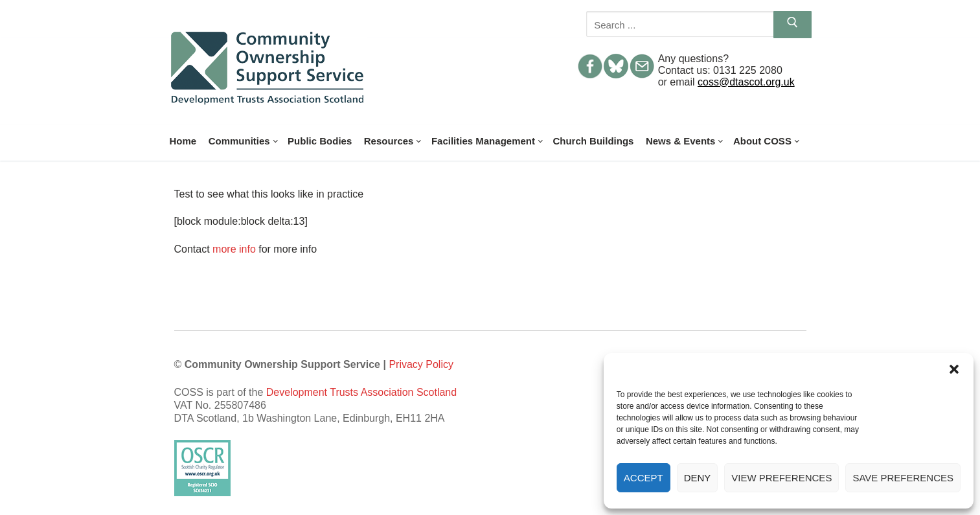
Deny (698, 478)
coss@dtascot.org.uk (746, 82)
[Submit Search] (792, 25)
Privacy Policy (421, 364)
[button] (954, 369)
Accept (644, 478)
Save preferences (903, 478)
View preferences (781, 478)
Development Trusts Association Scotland (361, 392)
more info (234, 249)
